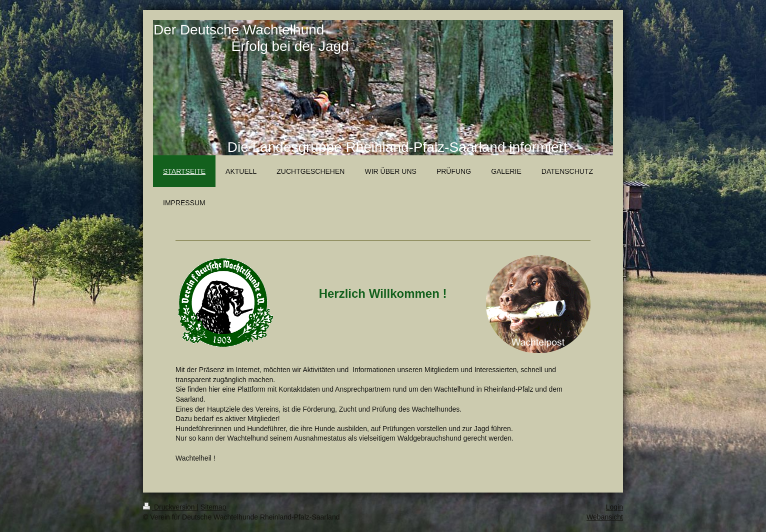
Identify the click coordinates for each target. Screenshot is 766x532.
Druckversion (170, 507)
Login (614, 507)
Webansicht (605, 517)
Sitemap (213, 507)
